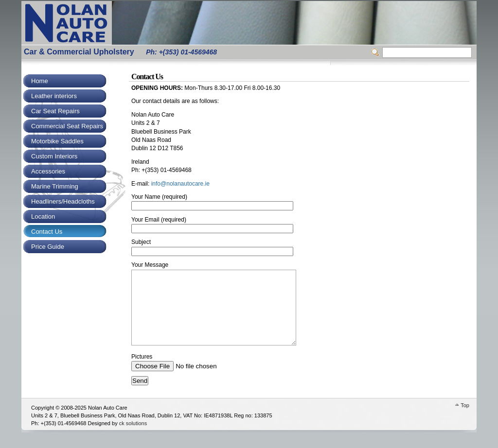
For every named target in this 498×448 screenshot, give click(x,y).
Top (465, 420)
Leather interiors (54, 96)
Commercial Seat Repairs (67, 126)
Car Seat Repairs (55, 111)
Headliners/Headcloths (63, 201)
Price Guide (48, 247)
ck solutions (133, 438)
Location (43, 216)
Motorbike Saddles (57, 141)
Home (40, 81)
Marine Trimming (55, 186)
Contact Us (47, 232)
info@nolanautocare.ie (180, 184)
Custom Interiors (54, 156)
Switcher (377, 52)
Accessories (48, 171)
